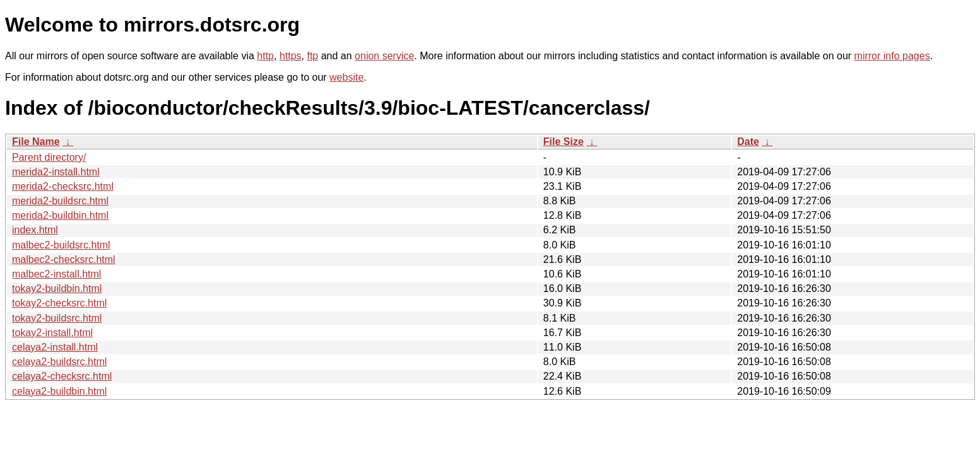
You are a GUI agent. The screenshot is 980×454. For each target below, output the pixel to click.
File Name (36, 142)
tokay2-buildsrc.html (57, 318)
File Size (564, 142)
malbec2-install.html (56, 274)
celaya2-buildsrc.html (59, 362)
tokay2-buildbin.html (57, 288)
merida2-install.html (56, 172)
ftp (312, 56)
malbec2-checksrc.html (64, 259)
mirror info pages (892, 56)
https (291, 56)
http (265, 56)
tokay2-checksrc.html (59, 303)
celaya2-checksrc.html (62, 376)
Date (748, 142)
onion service (384, 56)
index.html (35, 230)
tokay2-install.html (52, 333)
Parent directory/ (49, 157)
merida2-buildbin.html (60, 215)
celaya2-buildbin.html (59, 391)
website (346, 77)
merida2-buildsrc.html (60, 201)
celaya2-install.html (55, 347)
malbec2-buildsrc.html (61, 245)
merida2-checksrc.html (63, 186)
